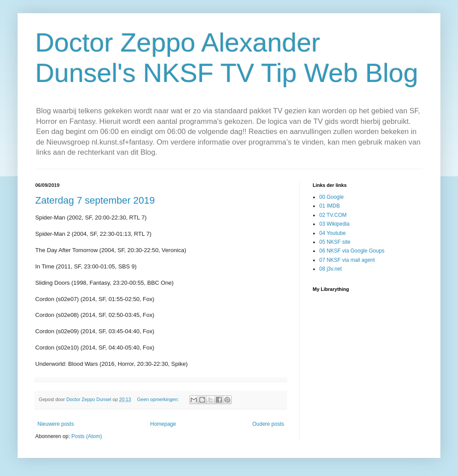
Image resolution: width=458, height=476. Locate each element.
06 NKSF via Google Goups (352, 251)
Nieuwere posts (56, 424)
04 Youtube (332, 233)
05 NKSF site (335, 242)
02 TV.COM (333, 215)
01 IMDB (330, 206)
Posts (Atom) (87, 436)
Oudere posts (268, 424)
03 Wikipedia (334, 224)
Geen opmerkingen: (159, 399)
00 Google (331, 197)
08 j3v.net (331, 269)
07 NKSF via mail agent (347, 260)
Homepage (163, 424)
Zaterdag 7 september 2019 (95, 200)
